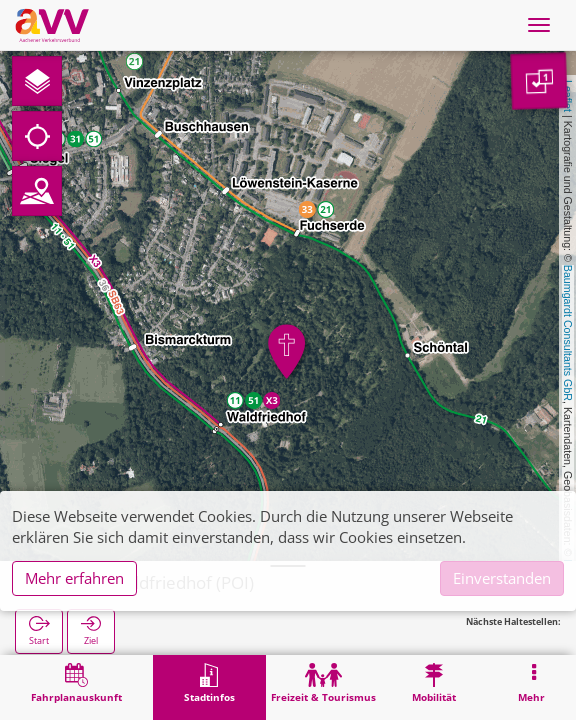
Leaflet (568, 96)
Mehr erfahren (74, 578)
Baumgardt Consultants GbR (568, 333)
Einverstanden (502, 578)
